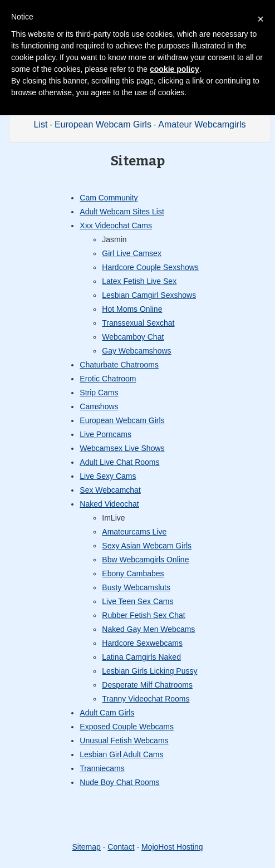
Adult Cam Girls (107, 713)
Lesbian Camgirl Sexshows (149, 295)
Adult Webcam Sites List (122, 212)
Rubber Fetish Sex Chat (143, 615)
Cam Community (109, 198)
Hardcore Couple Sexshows (150, 267)
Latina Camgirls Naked (141, 657)
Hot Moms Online (132, 309)
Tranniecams (102, 768)
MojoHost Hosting (172, 847)
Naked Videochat (109, 504)
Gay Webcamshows (136, 351)
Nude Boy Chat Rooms (119, 782)
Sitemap (86, 847)
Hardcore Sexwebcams (142, 643)
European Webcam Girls (103, 124)
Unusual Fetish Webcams (124, 741)
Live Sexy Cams (108, 476)
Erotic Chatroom (108, 379)
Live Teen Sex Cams (137, 601)
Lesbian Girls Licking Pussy (149, 671)
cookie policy (175, 69)
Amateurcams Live (134, 532)
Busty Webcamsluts (136, 587)
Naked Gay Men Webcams (148, 629)
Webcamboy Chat (133, 337)
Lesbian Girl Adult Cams (121, 754)
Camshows (99, 406)
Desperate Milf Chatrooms (147, 685)
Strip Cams (99, 393)
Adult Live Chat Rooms (119, 462)
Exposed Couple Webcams (127, 727)
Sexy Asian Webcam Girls (147, 546)
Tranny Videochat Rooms (146, 699)
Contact (121, 847)
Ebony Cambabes (133, 573)
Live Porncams (105, 434)
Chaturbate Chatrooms (119, 365)
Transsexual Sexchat (138, 323)
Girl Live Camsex (132, 253)
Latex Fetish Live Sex (139, 281)
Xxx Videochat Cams (116, 225)
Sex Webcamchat (110, 490)
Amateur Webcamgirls (202, 124)
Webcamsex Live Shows (122, 448)
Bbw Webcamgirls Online (145, 560)
